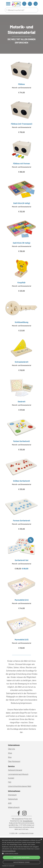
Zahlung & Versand (15, 770)
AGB (10, 803)
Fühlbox (21, 84)
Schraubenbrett (22, 362)
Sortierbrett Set (22, 560)
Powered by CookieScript (8, 866)
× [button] (41, 840)
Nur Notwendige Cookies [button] (21, 862)
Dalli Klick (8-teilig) (22, 203)
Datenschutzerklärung (9, 851)
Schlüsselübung (21, 322)
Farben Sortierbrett (21, 441)
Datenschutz (13, 799)
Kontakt (11, 778)
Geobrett (22, 401)
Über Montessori (14, 761)
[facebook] (19, 813)
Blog (10, 757)
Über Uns (11, 749)
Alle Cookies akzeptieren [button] (21, 858)
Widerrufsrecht (14, 807)
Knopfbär (21, 282)
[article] (21, 80)
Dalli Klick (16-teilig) (21, 243)
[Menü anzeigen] (8, 4)
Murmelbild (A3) (21, 640)
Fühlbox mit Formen (21, 163)
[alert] (21, 853)
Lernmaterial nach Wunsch (18, 774)
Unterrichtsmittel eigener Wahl (20, 786)
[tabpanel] (21, 29)
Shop (10, 753)
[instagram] (24, 813)
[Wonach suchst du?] (21, 10)
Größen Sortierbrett (21, 481)
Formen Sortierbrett (22, 520)
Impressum (12, 795)
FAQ (10, 782)
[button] (21, 853)
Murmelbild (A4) (22, 600)
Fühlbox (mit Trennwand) (21, 124)
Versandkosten (28, 821)
